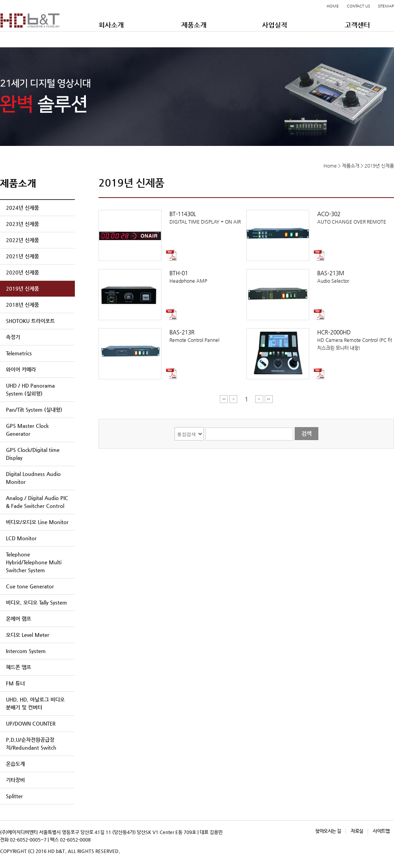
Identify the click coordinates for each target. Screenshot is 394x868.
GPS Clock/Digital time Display (33, 454)
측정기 (13, 337)
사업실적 (275, 25)
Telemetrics (19, 353)
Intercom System (26, 651)
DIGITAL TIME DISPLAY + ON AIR (172, 217)
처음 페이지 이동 (224, 399)
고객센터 (357, 25)
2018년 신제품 (22, 305)
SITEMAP (386, 6)
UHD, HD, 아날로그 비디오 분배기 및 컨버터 (35, 703)
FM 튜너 (15, 683)
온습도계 (15, 764)
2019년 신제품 (22, 288)
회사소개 (111, 25)
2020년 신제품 (22, 272)
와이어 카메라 (21, 369)
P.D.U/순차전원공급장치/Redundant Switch (31, 744)
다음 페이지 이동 (259, 399)
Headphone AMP (172, 276)
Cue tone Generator (30, 586)
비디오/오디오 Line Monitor (37, 522)
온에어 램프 (19, 619)
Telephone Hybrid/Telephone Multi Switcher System (34, 562)
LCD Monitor (21, 538)
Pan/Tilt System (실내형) (34, 410)
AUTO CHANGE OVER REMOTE (320, 217)
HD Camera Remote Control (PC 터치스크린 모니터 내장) (320, 339)
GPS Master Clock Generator (27, 430)
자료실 (357, 831)
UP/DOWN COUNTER (31, 723)
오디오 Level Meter (28, 635)
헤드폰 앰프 (19, 667)
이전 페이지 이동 (233, 399)
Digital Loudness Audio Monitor (33, 478)
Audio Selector (320, 276)
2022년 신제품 (22, 240)
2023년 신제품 (22, 224)
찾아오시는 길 (328, 831)
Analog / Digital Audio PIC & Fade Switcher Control (37, 502)
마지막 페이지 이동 (269, 399)
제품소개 (194, 25)
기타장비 (15, 780)
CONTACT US (358, 6)
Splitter (14, 796)
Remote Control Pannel (172, 335)
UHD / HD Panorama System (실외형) (30, 389)
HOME (333, 6)
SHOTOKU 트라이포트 (30, 321)
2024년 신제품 (22, 208)
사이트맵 (381, 831)
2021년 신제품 (22, 256)
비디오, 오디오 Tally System (36, 602)
